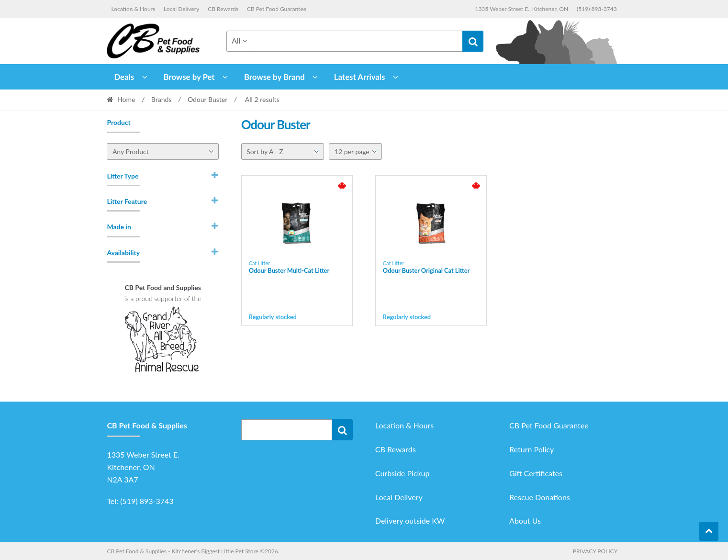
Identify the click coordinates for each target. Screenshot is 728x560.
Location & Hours (133, 9)
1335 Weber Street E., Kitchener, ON (521, 9)
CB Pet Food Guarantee (277, 9)
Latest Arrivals (360, 77)
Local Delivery (181, 9)
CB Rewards (223, 9)
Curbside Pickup (403, 473)
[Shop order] (283, 151)
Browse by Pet (189, 77)
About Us (525, 521)
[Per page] (355, 151)
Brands (162, 99)
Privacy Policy (595, 551)
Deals (124, 77)
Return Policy (532, 449)
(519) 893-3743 (597, 9)
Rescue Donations (540, 497)
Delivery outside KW (410, 521)
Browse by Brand (274, 77)
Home (126, 99)
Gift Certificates (536, 473)
